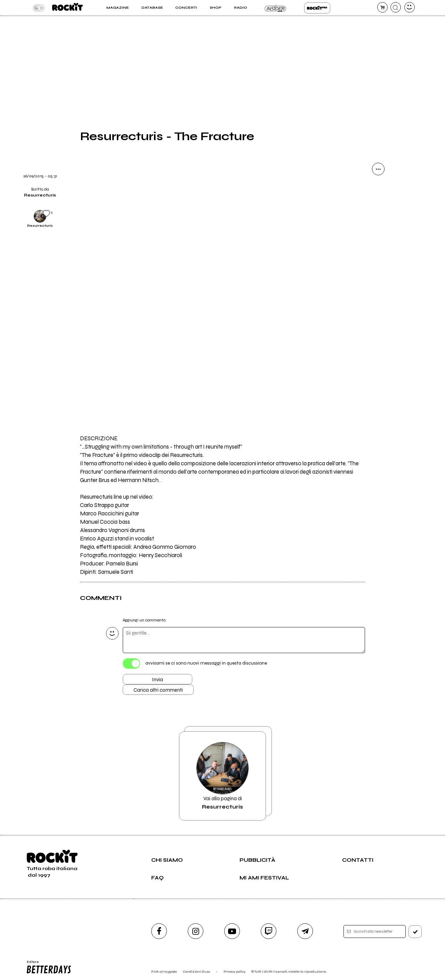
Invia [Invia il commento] (157, 680)
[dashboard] (410, 7)
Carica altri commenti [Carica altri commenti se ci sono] (158, 690)
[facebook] (159, 931)
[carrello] (382, 7)
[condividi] (378, 169)
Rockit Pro (317, 8)
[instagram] (196, 931)
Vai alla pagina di (222, 776)
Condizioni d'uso (196, 971)
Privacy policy (234, 971)
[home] (67, 8)
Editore (48, 967)
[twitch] (269, 931)
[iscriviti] (415, 932)
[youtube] (232, 931)
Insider (276, 8)
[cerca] (396, 7)
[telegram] (305, 931)
